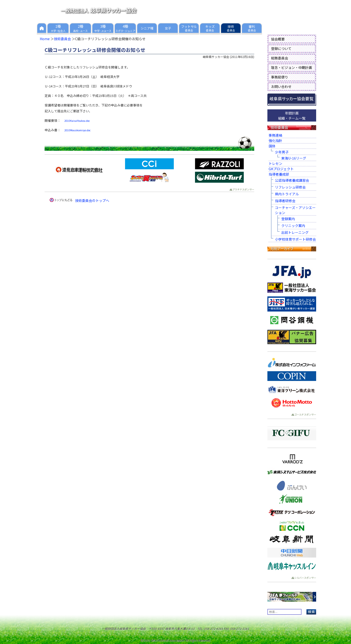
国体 (272, 146)
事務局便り (280, 77)
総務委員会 (280, 58)
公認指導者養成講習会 (292, 180)
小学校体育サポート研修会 (295, 239)
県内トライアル (287, 194)
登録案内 (288, 219)
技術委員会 (62, 39)
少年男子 (282, 152)
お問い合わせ (281, 86)
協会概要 (278, 39)
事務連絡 (275, 135)
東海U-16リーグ (294, 158)
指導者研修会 (285, 201)
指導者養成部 (279, 174)
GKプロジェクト (281, 169)
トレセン (275, 163)
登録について (281, 48)
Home (45, 39)
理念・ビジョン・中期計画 (292, 67)
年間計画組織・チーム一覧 (292, 116)
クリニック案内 (293, 226)
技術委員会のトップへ (92, 200)
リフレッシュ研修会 (290, 187)
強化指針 (275, 141)
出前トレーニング (295, 232)
